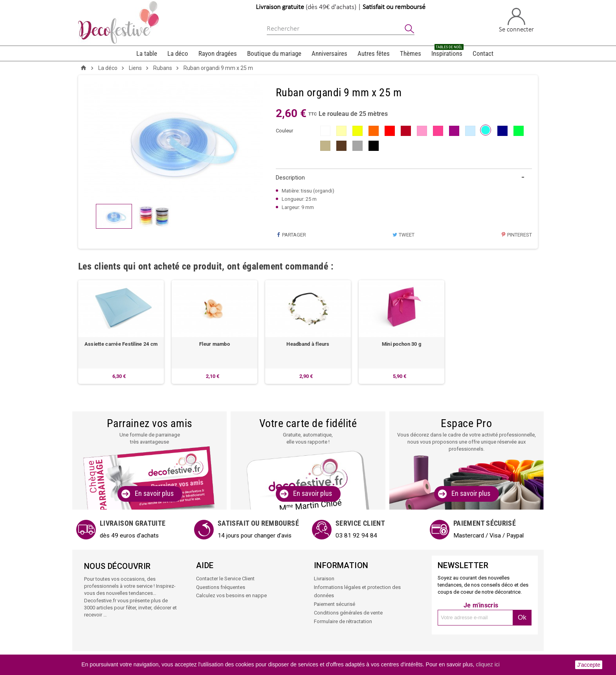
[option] (121, 332)
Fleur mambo (214, 344)
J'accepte (589, 665)
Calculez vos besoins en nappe (231, 595)
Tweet (403, 235)
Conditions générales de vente (348, 612)
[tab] (404, 178)
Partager (291, 235)
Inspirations (447, 52)
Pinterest (516, 235)
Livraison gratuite (280, 7)
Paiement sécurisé (335, 604)
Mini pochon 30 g (401, 344)
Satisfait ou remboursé (394, 7)
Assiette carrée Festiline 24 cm (121, 344)
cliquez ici (488, 664)
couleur (284, 131)
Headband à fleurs (308, 344)
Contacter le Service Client (225, 579)
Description (290, 178)
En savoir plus (154, 494)
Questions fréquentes (221, 587)
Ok (522, 618)
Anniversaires (329, 53)
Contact (483, 53)
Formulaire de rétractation (343, 620)
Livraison (324, 579)
